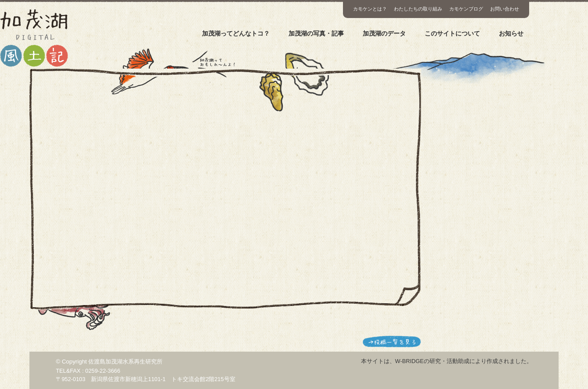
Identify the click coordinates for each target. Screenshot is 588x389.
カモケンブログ (466, 9)
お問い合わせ (505, 9)
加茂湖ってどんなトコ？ (236, 33)
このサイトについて (452, 33)
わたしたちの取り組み (418, 9)
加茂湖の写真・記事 (316, 33)
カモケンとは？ (370, 9)
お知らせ (511, 33)
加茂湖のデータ (384, 33)
